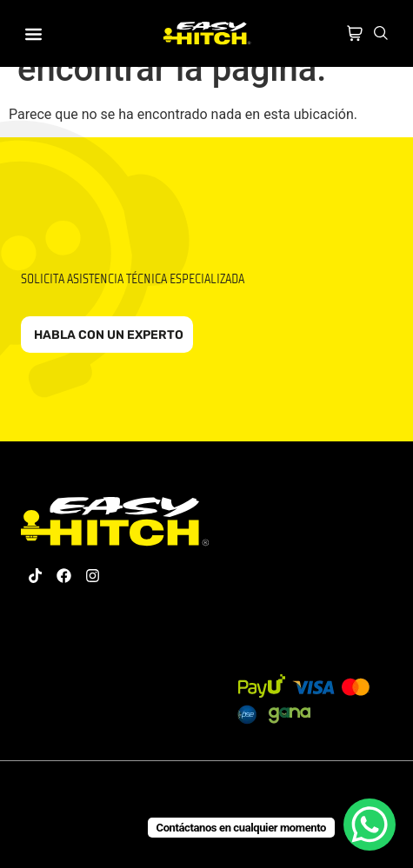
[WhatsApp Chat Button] (370, 825)
